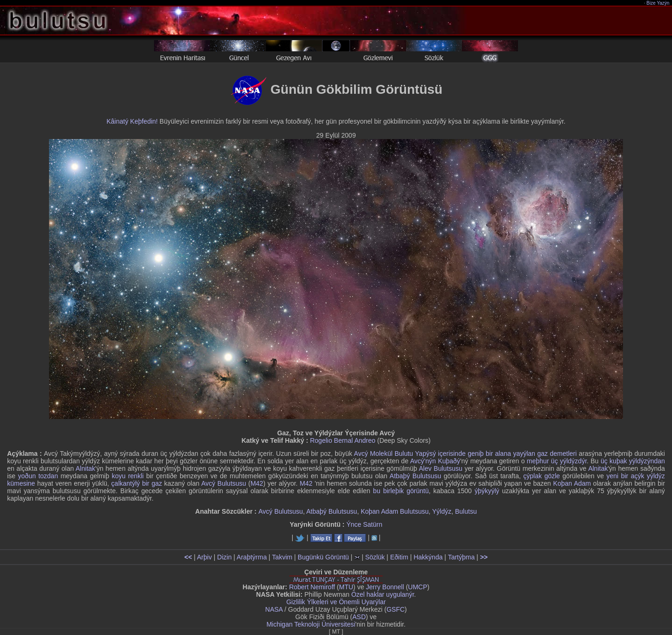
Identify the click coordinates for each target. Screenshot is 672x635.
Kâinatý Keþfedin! (132, 121)
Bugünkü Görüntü (323, 557)
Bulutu (404, 454)
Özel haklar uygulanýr (383, 594)
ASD (359, 617)
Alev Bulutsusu (441, 468)
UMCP (417, 587)
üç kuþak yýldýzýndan (633, 461)
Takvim (282, 557)
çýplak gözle (542, 476)
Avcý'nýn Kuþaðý (435, 461)
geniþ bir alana (489, 454)
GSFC (395, 609)
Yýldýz (442, 511)
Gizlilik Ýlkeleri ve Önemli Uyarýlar (336, 602)
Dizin (224, 557)
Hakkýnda (428, 557)
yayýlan (524, 454)
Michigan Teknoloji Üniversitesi (311, 624)
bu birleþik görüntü (401, 491)
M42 (257, 483)
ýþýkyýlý (487, 491)
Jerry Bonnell (385, 587)
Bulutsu (466, 511)
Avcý (361, 454)
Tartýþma (462, 557)
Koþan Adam (572, 483)
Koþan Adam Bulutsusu (395, 511)
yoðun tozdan (38, 476)
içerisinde (452, 454)
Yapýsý (425, 454)
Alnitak (85, 468)
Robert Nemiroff (312, 587)
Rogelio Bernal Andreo (343, 440)
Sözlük (375, 557)
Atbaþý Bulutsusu (416, 476)
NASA (274, 609)
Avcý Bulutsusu (224, 483)
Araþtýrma (252, 557)
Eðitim (399, 557)
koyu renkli (127, 476)
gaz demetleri (557, 454)
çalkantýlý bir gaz (136, 483)
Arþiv (204, 557)
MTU (346, 587)
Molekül (381, 454)
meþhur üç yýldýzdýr (557, 461)
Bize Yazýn (658, 3)
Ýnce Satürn (364, 524)
